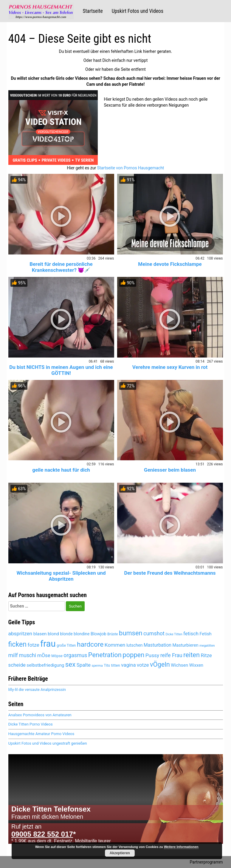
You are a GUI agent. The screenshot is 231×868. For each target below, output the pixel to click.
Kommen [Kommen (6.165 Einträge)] (115, 645)
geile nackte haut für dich (61, 470)
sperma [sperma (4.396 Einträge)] (97, 666)
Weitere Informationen (181, 847)
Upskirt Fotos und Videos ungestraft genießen (48, 743)
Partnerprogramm (206, 862)
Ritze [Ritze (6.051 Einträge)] (206, 655)
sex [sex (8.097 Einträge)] (70, 664)
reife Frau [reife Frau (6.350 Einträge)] (171, 655)
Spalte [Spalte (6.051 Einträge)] (84, 665)
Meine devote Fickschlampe (170, 264)
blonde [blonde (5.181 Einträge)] (66, 634)
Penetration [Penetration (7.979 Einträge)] (105, 655)
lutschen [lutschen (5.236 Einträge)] (135, 645)
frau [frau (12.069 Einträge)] (48, 644)
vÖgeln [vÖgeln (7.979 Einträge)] (160, 664)
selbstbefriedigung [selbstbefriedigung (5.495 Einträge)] (45, 665)
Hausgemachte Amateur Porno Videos (41, 734)
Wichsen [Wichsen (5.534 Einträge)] (179, 665)
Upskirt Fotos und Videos (138, 11)
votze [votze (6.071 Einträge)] (143, 665)
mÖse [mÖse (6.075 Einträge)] (44, 655)
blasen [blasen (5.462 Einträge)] (40, 634)
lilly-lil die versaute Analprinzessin (37, 690)
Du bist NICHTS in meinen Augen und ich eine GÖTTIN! (61, 370)
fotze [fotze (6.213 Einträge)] (33, 645)
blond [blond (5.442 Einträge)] (53, 634)
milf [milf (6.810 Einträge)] (13, 655)
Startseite (93, 11)
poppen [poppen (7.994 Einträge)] (133, 655)
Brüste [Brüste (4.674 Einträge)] (113, 634)
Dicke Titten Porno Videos (31, 724)
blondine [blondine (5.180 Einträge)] (82, 634)
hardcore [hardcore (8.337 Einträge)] (90, 644)
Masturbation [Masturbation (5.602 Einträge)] (158, 645)
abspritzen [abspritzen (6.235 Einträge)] (20, 634)
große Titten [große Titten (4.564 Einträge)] (66, 645)
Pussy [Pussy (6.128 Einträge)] (152, 655)
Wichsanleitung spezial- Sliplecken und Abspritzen (61, 576)
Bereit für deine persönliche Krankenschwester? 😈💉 (61, 267)
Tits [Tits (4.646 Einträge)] (107, 665)
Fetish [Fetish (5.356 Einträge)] (206, 634)
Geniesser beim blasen (170, 470)
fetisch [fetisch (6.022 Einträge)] (191, 634)
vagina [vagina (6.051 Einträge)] (128, 665)
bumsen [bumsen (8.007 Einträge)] (131, 633)
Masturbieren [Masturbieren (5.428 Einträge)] (185, 645)
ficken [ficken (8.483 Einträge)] (17, 644)
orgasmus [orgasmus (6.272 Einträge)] (75, 655)
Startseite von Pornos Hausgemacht (131, 168)
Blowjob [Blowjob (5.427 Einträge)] (99, 634)
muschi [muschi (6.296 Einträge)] (27, 655)
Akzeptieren (120, 853)
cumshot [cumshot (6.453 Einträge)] (154, 633)
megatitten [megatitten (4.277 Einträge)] (207, 646)
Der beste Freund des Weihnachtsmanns (170, 573)
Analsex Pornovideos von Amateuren (40, 715)
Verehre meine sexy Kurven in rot (170, 367)
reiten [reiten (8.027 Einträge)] (192, 655)
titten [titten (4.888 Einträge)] (115, 665)
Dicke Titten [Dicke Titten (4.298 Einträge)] (174, 634)
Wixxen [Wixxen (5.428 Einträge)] (196, 665)
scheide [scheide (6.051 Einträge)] (17, 665)
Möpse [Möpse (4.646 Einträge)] (57, 656)
